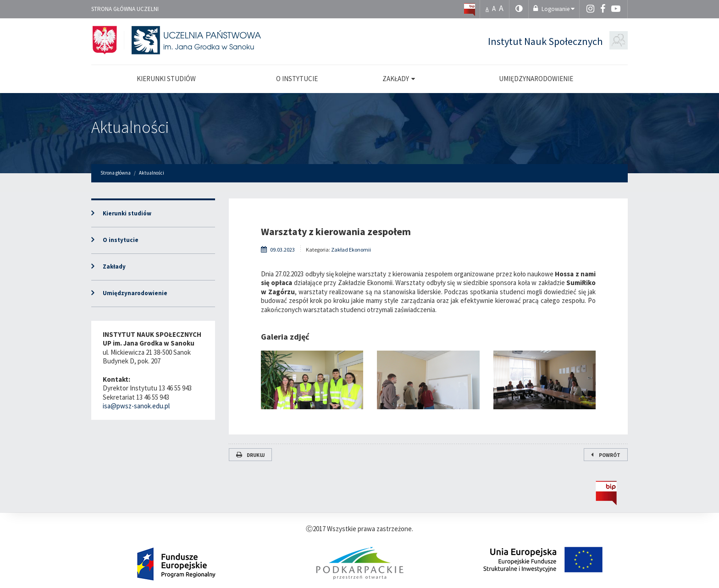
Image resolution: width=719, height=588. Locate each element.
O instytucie (121, 240)
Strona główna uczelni (125, 9)
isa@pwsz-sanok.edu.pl (136, 406)
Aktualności (130, 127)
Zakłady (114, 267)
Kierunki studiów (127, 213)
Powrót (606, 455)
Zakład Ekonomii (351, 250)
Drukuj (250, 455)
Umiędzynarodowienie (135, 293)
